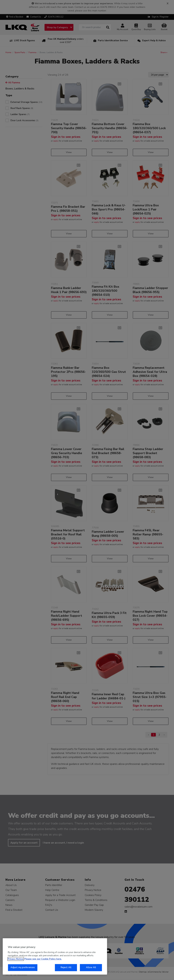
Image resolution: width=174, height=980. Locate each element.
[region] (55, 956)
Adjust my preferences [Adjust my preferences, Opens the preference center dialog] (23, 967)
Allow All (91, 967)
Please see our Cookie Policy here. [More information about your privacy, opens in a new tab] (43, 959)
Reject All (66, 967)
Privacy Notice (16, 959)
